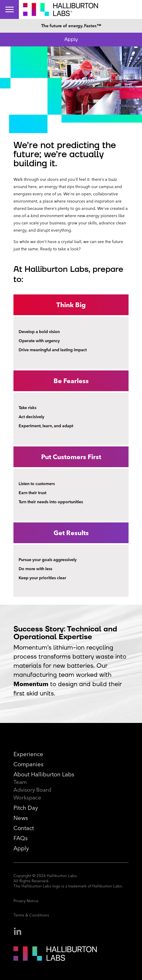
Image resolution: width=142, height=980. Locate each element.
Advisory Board (32, 790)
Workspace (27, 798)
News (21, 818)
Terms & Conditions (31, 915)
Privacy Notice (26, 901)
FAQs (21, 838)
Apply (71, 39)
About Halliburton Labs (44, 774)
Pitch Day (26, 808)
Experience (28, 754)
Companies (28, 764)
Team (20, 782)
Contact (24, 828)
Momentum (31, 684)
